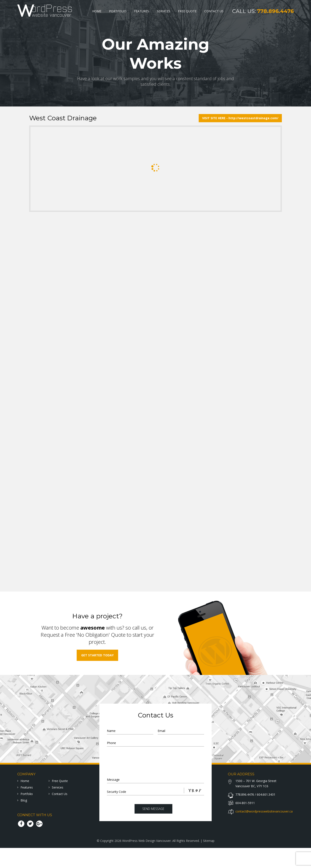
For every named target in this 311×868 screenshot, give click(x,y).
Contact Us (214, 11)
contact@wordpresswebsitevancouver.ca (264, 831)
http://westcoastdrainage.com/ (253, 118)
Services (163, 11)
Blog (24, 820)
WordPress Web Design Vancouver (147, 861)
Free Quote (187, 11)
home (25, 801)
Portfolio (118, 11)
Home (97, 11)
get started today (97, 675)
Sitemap (209, 861)
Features (142, 11)
